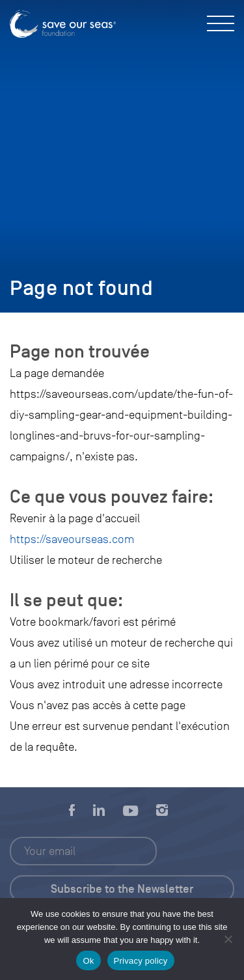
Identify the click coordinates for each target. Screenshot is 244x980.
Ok (88, 961)
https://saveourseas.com (72, 539)
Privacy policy (141, 961)
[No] (228, 939)
